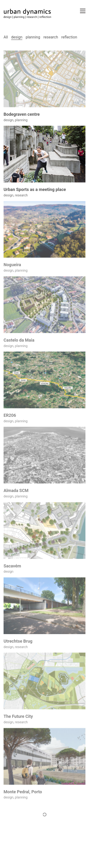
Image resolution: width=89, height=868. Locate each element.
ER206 (10, 415)
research (51, 37)
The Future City (18, 716)
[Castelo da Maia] (44, 305)
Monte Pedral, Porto (23, 792)
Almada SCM (16, 491)
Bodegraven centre (22, 114)
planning (33, 37)
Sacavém (12, 566)
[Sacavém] (44, 531)
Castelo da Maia (19, 340)
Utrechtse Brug (18, 641)
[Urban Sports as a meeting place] (44, 154)
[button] (83, 11)
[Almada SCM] (44, 455)
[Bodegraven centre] (44, 79)
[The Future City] (44, 681)
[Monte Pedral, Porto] (44, 756)
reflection (69, 37)
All (6, 37)
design (17, 37)
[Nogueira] (44, 230)
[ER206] (44, 380)
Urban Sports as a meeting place (35, 190)
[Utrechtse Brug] (44, 606)
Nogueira (12, 265)
